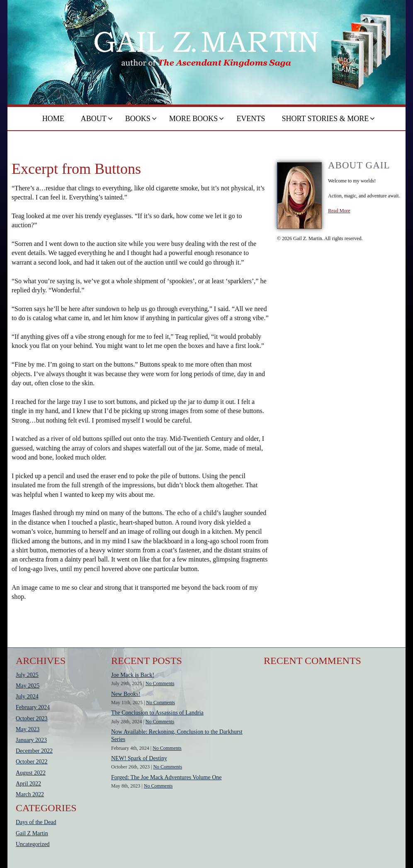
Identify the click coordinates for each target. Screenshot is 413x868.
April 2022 (28, 784)
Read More (339, 211)
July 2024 (27, 697)
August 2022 (31, 773)
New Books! (126, 694)
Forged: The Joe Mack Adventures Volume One (166, 777)
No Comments (160, 683)
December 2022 (34, 751)
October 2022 (32, 762)
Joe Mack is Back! (133, 675)
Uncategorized (33, 844)
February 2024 (33, 707)
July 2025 (27, 675)
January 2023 (31, 740)
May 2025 (28, 686)
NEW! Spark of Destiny (139, 758)
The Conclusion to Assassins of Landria (157, 713)
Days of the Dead (36, 822)
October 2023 (32, 718)
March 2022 (30, 794)
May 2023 (28, 729)
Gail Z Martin (32, 833)
